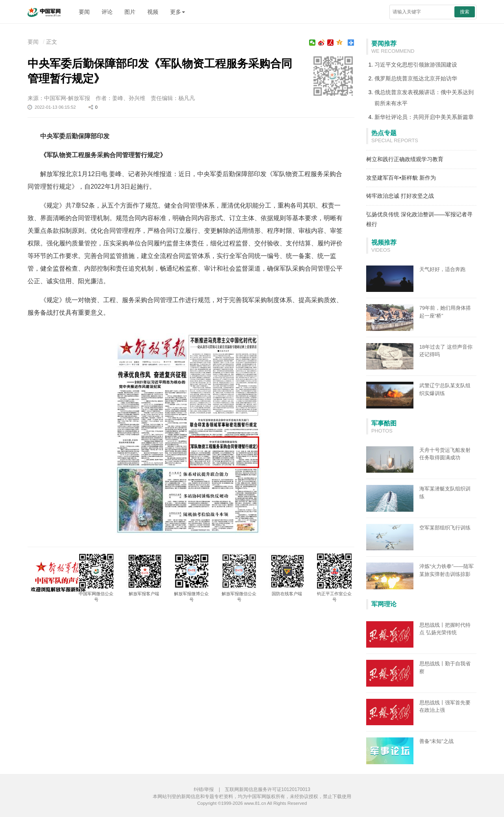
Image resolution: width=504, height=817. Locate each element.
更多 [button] (178, 12)
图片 (130, 12)
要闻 (84, 12)
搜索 (465, 12)
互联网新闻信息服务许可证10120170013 (268, 789)
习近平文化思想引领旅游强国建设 (416, 65)
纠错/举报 (204, 789)
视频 (153, 12)
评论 (107, 12)
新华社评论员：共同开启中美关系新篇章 (424, 117)
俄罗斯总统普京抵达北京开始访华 (416, 78)
